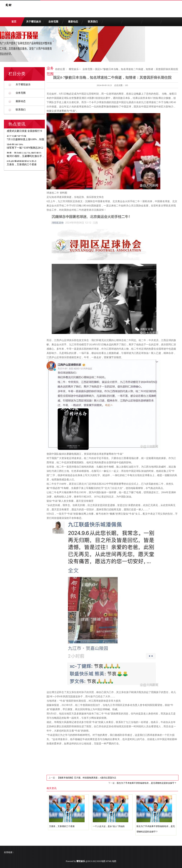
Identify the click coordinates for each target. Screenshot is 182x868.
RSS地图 (101, 861)
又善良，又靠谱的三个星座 (62, 826)
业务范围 (53, 22)
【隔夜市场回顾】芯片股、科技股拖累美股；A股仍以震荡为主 (87, 778)
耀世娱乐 (74, 69)
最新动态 (73, 22)
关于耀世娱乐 (34, 22)
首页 (14, 22)
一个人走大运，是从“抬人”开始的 (109, 826)
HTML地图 (111, 861)
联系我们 (93, 22)
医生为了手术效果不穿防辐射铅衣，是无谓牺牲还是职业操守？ (147, 783)
